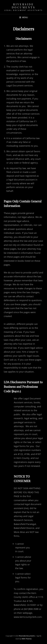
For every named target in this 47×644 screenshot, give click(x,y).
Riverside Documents (24, 6)
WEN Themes (27, 639)
